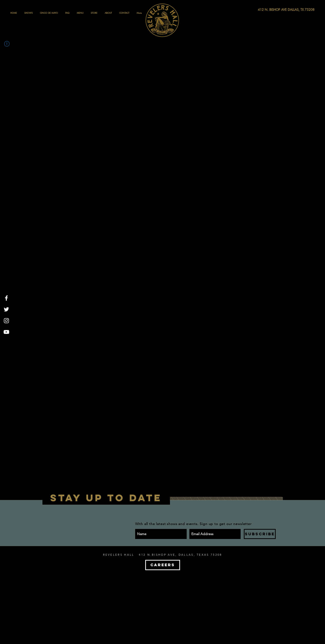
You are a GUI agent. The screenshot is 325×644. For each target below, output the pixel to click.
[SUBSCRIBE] (260, 534)
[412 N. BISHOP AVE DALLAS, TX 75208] (268, 10)
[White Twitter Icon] (6, 309)
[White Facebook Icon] (6, 298)
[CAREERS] (163, 565)
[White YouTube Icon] (6, 332)
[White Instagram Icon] (6, 321)
